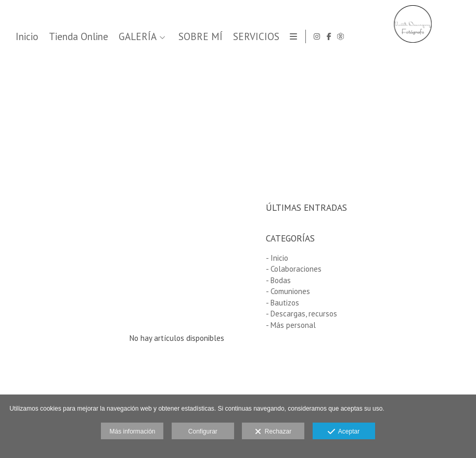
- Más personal (291, 325)
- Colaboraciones (294, 269)
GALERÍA (313, 37)
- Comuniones (288, 291)
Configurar (203, 431)
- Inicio (277, 258)
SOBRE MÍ (376, 37)
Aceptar (344, 432)
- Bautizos (282, 303)
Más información (132, 431)
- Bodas (278, 280)
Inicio (203, 37)
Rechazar (273, 432)
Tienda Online (254, 37)
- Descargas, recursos (301, 314)
